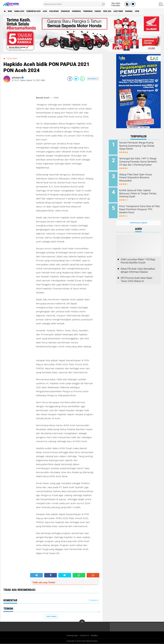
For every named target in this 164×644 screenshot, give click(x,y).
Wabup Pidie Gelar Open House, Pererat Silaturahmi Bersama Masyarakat (140, 176)
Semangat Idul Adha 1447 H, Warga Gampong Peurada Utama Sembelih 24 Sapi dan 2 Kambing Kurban (142, 162)
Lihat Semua (51, 616)
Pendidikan (109, 11)
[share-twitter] (76, 79)
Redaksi (95, 636)
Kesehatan (81, 11)
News (12, 11)
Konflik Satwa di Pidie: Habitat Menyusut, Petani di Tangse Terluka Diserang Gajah (142, 191)
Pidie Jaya (133, 11)
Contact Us (85, 636)
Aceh (56, 11)
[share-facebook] (70, 79)
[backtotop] (82, 623)
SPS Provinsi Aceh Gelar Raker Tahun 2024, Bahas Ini (136, 274)
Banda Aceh (24, 11)
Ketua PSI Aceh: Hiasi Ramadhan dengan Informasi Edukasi (138, 265)
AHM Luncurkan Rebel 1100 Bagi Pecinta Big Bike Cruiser (138, 255)
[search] (74, 4)
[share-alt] (36, 575)
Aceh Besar (67, 11)
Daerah (122, 11)
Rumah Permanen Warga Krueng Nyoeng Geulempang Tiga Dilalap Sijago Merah (142, 146)
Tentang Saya (71, 636)
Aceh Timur (147, 11)
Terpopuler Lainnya (138, 217)
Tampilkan (94, 600)
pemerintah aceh (41, 11)
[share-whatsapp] (82, 79)
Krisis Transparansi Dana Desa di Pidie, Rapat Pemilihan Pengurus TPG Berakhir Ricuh (143, 206)
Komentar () (93, 78)
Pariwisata (95, 11)
